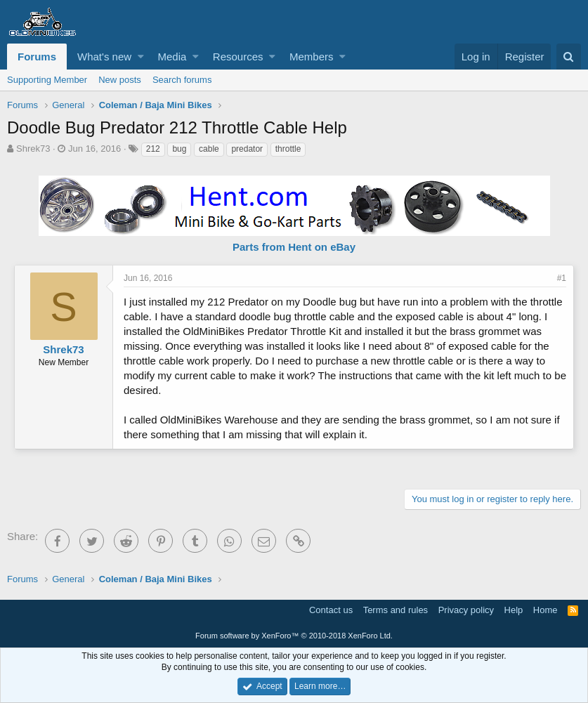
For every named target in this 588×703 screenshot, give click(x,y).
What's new (104, 57)
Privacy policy (466, 610)
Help (514, 610)
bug (179, 149)
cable (209, 149)
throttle (288, 149)
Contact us (331, 610)
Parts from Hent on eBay (294, 247)
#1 (562, 278)
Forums (37, 57)
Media (172, 57)
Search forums (182, 80)
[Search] (569, 57)
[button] (141, 57)
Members (312, 57)
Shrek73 (33, 149)
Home (545, 610)
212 (153, 149)
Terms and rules (396, 610)
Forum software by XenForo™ (294, 636)
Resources (238, 57)
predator (247, 149)
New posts (120, 80)
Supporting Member (47, 80)
